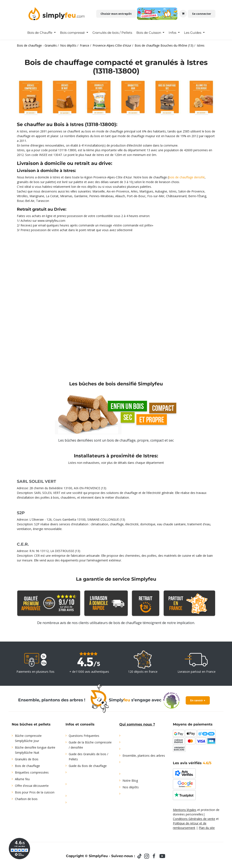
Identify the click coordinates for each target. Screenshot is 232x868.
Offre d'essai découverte (32, 786)
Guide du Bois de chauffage (88, 766)
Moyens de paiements (193, 724)
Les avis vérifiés (192, 763)
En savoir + (198, 700)
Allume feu (22, 779)
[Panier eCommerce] (183, 14)
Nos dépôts (131, 787)
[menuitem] (42, 33)
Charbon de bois (26, 799)
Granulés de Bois (27, 759)
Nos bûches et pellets (31, 724)
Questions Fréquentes (84, 736)
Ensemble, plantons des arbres (144, 756)
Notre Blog (130, 781)
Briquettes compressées (32, 772)
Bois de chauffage (27, 766)
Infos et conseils (80, 724)
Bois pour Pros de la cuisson (35, 792)
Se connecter (202, 14)
